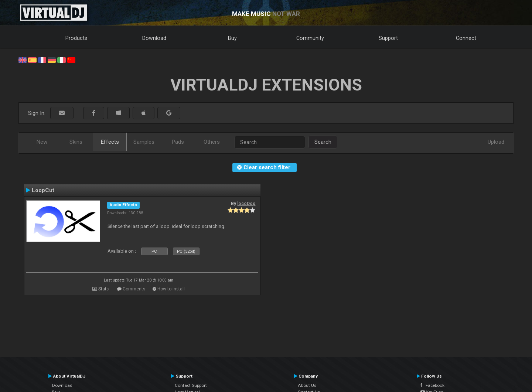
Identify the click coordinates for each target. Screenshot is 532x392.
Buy (232, 38)
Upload (496, 142)
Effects (110, 142)
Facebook (432, 385)
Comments (134, 289)
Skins (76, 142)
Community (310, 38)
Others (212, 142)
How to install (171, 289)
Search (323, 142)
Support (388, 38)
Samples (144, 142)
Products (76, 38)
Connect (466, 38)
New (42, 142)
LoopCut (43, 190)
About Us (307, 385)
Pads (178, 142)
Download (154, 38)
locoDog (246, 204)
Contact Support (191, 385)
